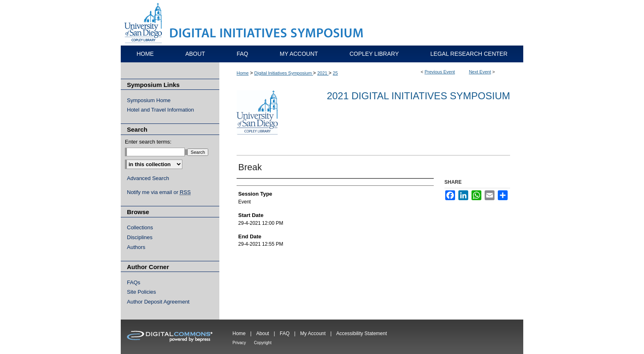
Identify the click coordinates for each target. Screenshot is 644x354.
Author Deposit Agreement (158, 302)
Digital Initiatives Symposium (284, 73)
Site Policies (141, 292)
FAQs (134, 282)
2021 (323, 73)
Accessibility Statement (362, 333)
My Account (313, 333)
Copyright (263, 343)
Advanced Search (148, 178)
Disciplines (140, 237)
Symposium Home (149, 100)
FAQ (285, 333)
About (263, 333)
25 (335, 73)
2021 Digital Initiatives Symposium (419, 96)
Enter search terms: (148, 142)
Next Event (480, 72)
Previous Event (440, 72)
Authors (136, 247)
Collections (140, 227)
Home (243, 73)
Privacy (239, 343)
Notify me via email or (159, 192)
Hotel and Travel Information (160, 110)
